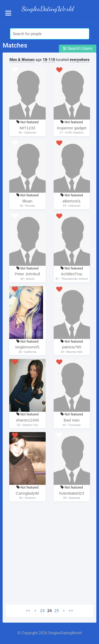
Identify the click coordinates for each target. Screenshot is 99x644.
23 (42, 610)
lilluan (27, 201)
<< (28, 610)
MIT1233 (27, 128)
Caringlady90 (27, 493)
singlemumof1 (27, 347)
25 (57, 610)
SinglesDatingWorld (48, 9)
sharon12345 (27, 420)
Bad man (72, 420)
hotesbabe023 (72, 493)
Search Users (78, 48)
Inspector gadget (72, 128)
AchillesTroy (72, 274)
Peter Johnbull (27, 274)
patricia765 (72, 347)
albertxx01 (72, 201)
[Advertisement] (49, 555)
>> (71, 610)
